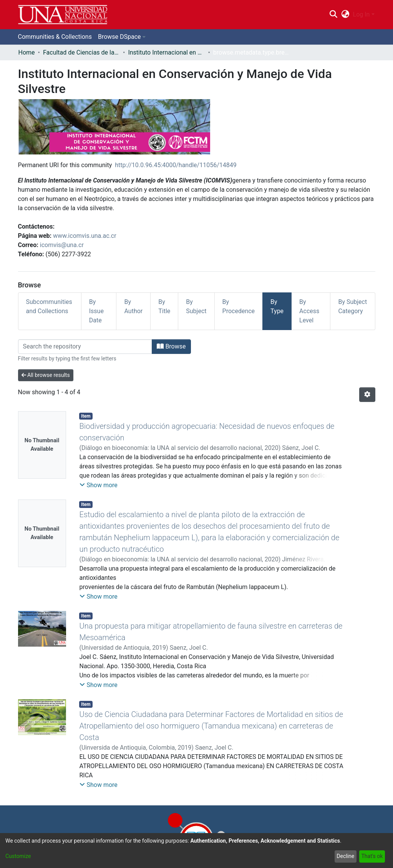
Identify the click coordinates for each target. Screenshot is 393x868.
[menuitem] (345, 15)
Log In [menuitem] (361, 14)
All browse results (46, 375)
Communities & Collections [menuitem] (55, 37)
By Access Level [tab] (309, 311)
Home (27, 52)
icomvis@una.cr (62, 245)
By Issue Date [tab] (96, 311)
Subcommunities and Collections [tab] (49, 306)
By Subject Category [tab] (352, 306)
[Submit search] (334, 15)
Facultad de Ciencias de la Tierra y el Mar (81, 52)
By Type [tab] (277, 306)
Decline (345, 856)
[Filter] (85, 347)
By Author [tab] (133, 306)
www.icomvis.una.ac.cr (85, 236)
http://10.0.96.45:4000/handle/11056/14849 (176, 165)
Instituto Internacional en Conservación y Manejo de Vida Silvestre (166, 52)
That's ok (372, 856)
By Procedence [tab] (239, 306)
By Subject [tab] (196, 306)
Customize (18, 856)
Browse (171, 346)
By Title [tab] (164, 306)
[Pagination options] (367, 395)
